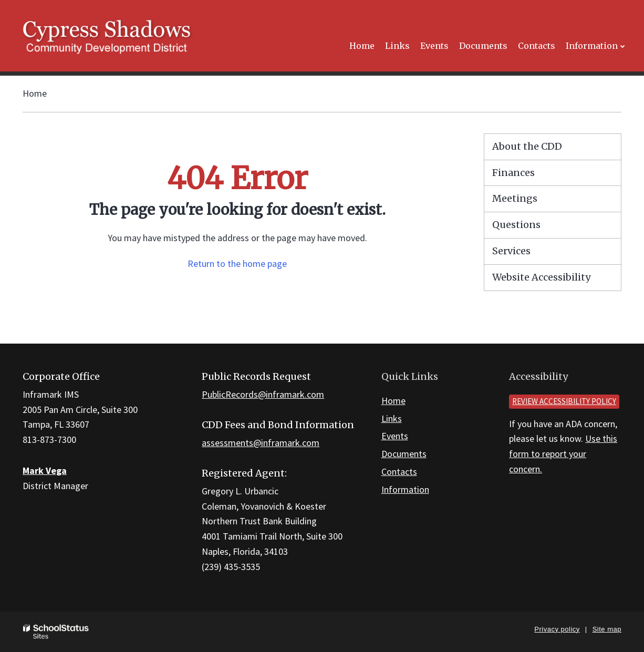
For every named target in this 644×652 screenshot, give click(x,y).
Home (35, 93)
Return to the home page (237, 263)
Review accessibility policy (564, 401)
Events (395, 436)
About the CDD (527, 146)
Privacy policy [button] (557, 629)
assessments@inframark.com (261, 443)
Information (405, 489)
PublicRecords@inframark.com (263, 394)
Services (511, 251)
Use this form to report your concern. (563, 454)
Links (392, 418)
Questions (516, 225)
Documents (404, 454)
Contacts (399, 472)
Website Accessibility (541, 277)
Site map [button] (607, 629)
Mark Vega (45, 470)
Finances (513, 173)
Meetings (515, 198)
